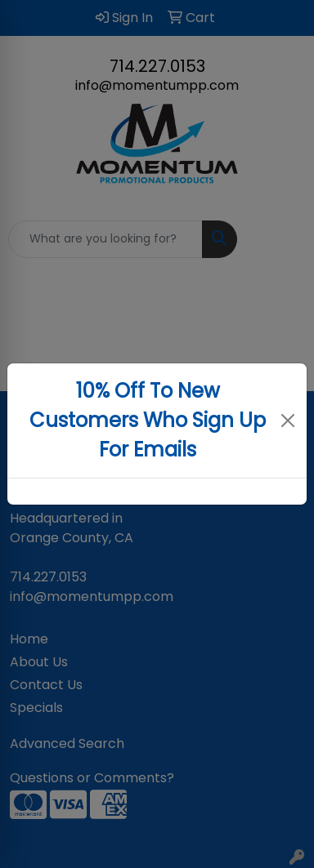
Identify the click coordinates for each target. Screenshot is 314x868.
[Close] (287, 421)
